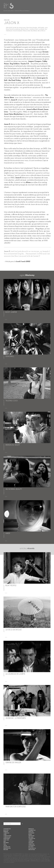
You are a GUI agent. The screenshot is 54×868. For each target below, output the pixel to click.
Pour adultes (32, 848)
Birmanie (6, 832)
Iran (5, 844)
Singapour (31, 836)
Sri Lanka (31, 837)
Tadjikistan (32, 839)
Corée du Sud (7, 837)
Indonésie (6, 843)
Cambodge (6, 833)
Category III (32, 845)
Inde (5, 841)
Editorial (31, 847)
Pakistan (31, 832)
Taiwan (30, 840)
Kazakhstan (7, 847)
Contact (12, 862)
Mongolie (31, 829)
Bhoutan (6, 830)
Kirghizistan (7, 848)
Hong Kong (7, 839)
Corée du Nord (7, 836)
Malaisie (6, 850)
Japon (5, 845)
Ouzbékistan (32, 830)
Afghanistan (7, 829)
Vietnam (31, 843)
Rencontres (32, 850)
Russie (30, 834)
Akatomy (30, 275)
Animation (31, 844)
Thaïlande (31, 841)
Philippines (31, 833)
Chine (5, 834)
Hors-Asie (6, 840)
